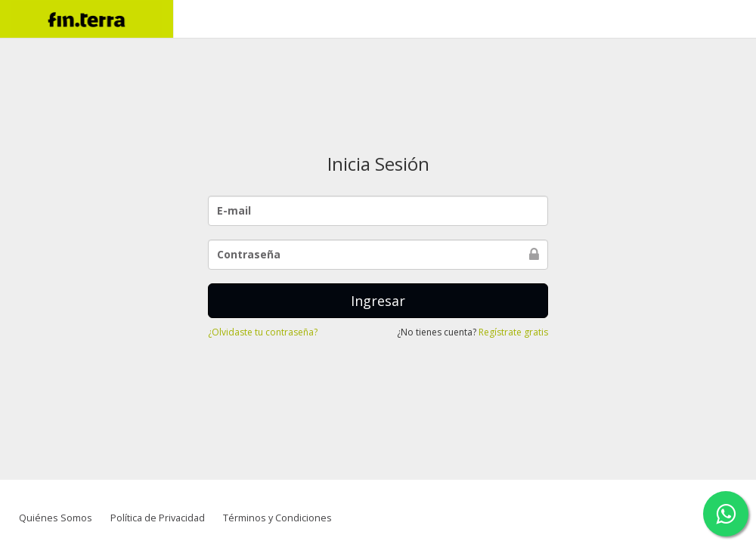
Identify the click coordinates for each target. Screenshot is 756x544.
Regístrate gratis (513, 332)
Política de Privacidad (158, 518)
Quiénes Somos (56, 518)
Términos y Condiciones (277, 518)
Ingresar (378, 301)
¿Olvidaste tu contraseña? (263, 332)
